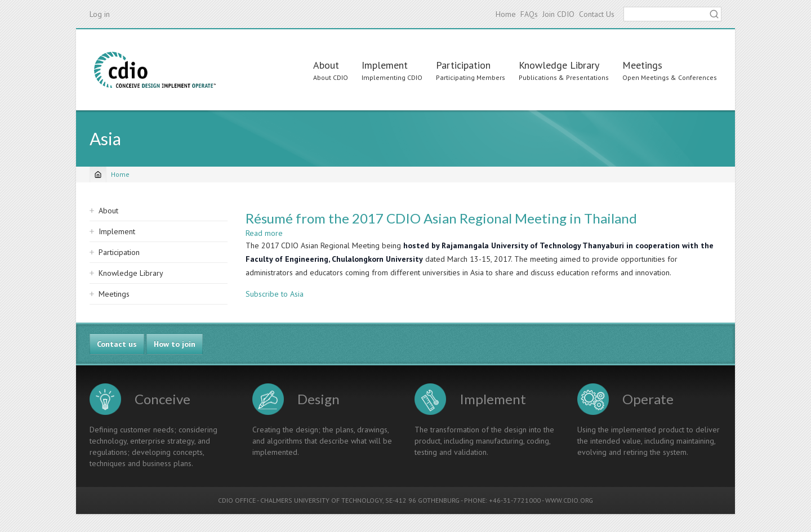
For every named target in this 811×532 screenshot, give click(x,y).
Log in (100, 14)
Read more (264, 233)
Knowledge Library (559, 65)
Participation (463, 65)
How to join (175, 344)
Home (506, 14)
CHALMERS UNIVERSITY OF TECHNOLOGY (321, 500)
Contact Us (597, 14)
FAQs (529, 14)
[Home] (98, 175)
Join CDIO (558, 14)
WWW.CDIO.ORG (569, 500)
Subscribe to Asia (275, 294)
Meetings (642, 65)
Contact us (117, 344)
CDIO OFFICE (237, 500)
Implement (385, 65)
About (326, 65)
